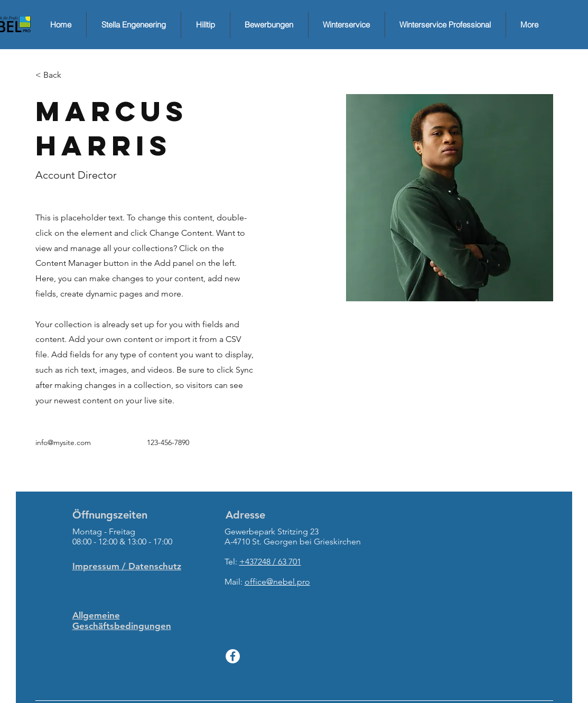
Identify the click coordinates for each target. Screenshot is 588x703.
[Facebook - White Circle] (233, 656)
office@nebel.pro (277, 582)
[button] (56, 75)
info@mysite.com (63, 442)
